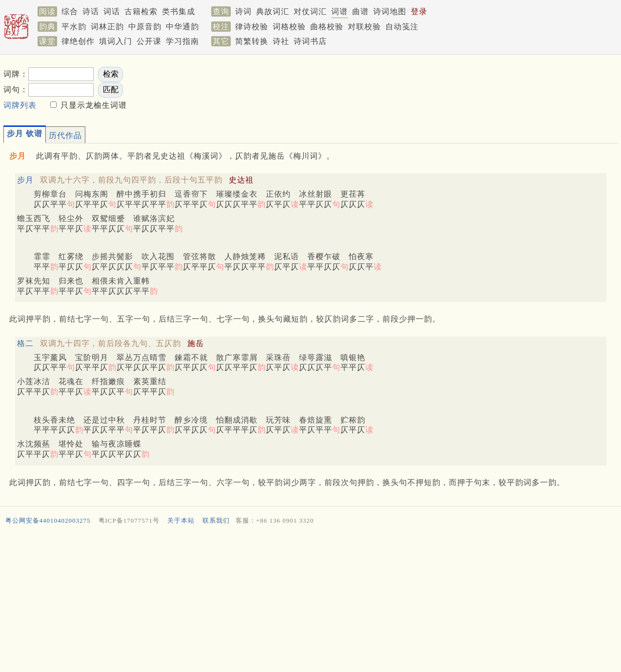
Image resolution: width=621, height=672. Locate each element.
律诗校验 (252, 27)
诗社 (281, 41)
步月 (25, 180)
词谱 (340, 11)
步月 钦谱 (25, 133)
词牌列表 (20, 105)
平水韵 (74, 27)
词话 (112, 11)
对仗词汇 (310, 11)
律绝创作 (78, 41)
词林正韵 (107, 27)
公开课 (149, 41)
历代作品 (65, 135)
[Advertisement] (296, 601)
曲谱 (361, 11)
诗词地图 (390, 11)
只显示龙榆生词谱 (92, 105)
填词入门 (116, 41)
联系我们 (216, 520)
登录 (419, 11)
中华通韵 (182, 27)
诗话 (91, 11)
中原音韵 (145, 27)
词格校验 (289, 27)
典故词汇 (273, 11)
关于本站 (181, 520)
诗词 (243, 11)
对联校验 (364, 27)
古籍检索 (141, 11)
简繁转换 (252, 41)
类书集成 (179, 11)
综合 (70, 11)
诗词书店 (310, 41)
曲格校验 (327, 27)
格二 (25, 343)
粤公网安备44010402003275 (48, 520)
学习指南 (182, 41)
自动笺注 (402, 27)
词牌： (16, 74)
